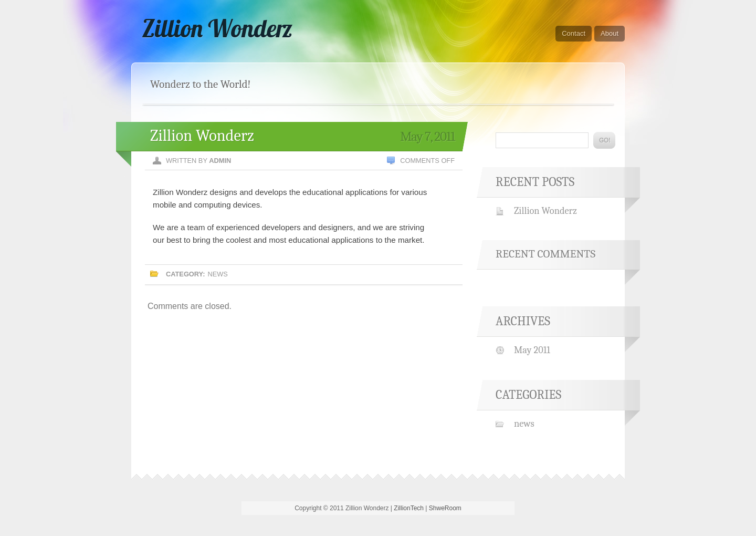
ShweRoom (445, 508)
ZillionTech (409, 508)
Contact (574, 33)
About (610, 33)
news (217, 274)
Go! (604, 140)
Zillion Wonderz (217, 28)
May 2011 (532, 350)
